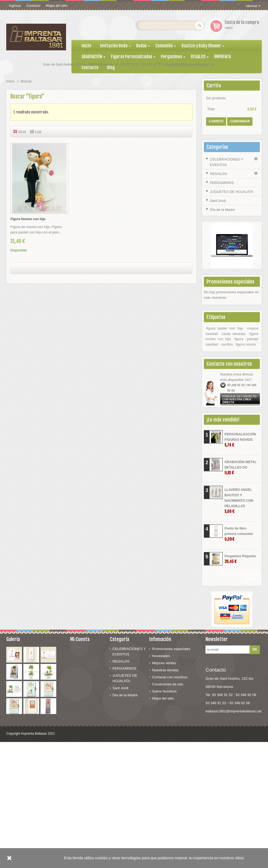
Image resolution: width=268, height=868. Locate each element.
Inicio (10, 81)
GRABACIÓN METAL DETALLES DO (241, 468)
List (36, 132)
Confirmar (240, 121)
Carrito (214, 85)
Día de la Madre (222, 210)
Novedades (161, 656)
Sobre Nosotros (164, 691)
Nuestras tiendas (165, 670)
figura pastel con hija (225, 328)
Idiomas (253, 6)
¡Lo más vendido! (223, 420)
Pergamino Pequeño (240, 559)
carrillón (227, 344)
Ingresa (15, 6)
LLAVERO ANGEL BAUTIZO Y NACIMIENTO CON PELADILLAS (239, 501)
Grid (20, 132)
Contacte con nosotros (170, 677)
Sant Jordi (218, 201)
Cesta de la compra (242, 22)
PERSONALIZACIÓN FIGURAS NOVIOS (240, 440)
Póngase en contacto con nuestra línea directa (239, 399)
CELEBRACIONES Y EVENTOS (227, 162)
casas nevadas (234, 334)
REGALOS (218, 174)
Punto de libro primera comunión (239, 534)
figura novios (246, 344)
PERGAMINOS (222, 183)
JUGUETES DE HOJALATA (232, 192)
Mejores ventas (164, 663)
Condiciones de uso (167, 684)
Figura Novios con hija (28, 219)
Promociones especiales (230, 282)
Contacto (33, 6)
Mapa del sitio (57, 6)
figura (239, 339)
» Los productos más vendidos (240, 577)
